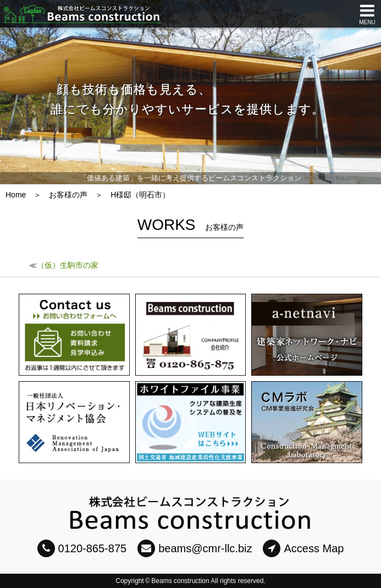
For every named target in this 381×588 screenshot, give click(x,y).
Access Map (303, 548)
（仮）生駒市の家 (68, 265)
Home (16, 195)
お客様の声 (68, 195)
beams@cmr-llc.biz (195, 548)
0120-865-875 (82, 548)
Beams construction (180, 581)
